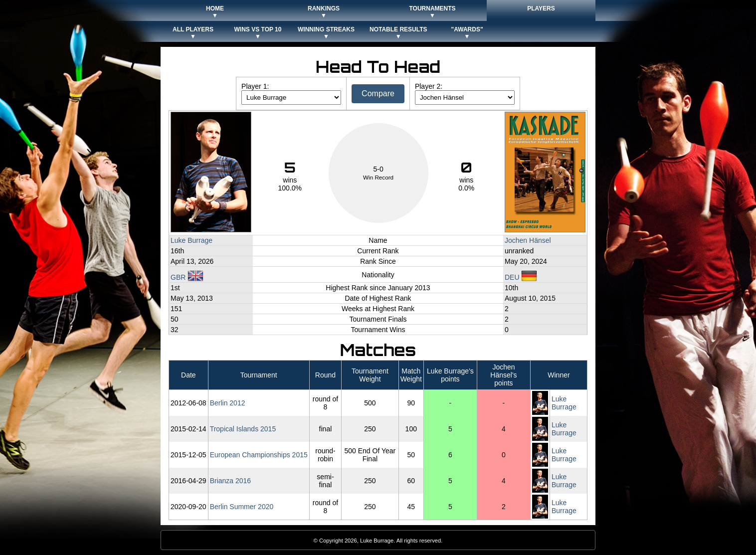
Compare (378, 93)
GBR (187, 277)
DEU (521, 277)
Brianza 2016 (231, 481)
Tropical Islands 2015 (243, 429)
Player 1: (255, 86)
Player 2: (429, 86)
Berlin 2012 (228, 403)
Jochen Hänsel (528, 240)
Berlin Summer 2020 (242, 507)
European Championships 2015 (259, 455)
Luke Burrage (191, 240)
